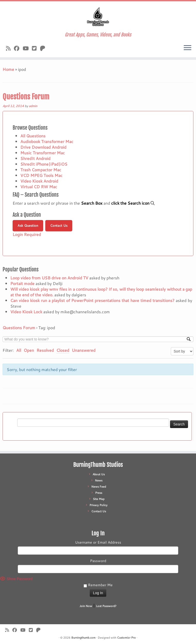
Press (99, 493)
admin (33, 106)
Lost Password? (106, 606)
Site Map (99, 499)
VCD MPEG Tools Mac (41, 175)
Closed (63, 350)
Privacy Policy (99, 505)
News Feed (99, 487)
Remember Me (98, 585)
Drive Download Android (43, 147)
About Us (99, 474)
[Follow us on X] (36, 48)
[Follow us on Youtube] (27, 48)
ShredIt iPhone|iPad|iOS (44, 164)
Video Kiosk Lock (26, 312)
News (99, 480)
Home (8, 69)
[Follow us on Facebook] (18, 48)
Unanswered (84, 350)
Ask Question (28, 225)
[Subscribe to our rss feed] (10, 48)
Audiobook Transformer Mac (47, 141)
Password (98, 561)
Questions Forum (26, 97)
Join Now (86, 606)
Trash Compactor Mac (41, 170)
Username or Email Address (98, 542)
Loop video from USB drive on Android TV (49, 278)
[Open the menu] (188, 48)
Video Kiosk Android (39, 181)
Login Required (27, 234)
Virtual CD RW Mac (39, 187)
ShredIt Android (35, 158)
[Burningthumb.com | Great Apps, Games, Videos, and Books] (98, 17)
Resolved (45, 350)
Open (29, 350)
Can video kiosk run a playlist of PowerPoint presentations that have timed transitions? (92, 300)
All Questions (33, 136)
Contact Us (59, 225)
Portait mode (22, 283)
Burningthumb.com (83, 638)
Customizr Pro (126, 638)
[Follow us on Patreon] (44, 48)
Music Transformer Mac (43, 153)
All (19, 350)
